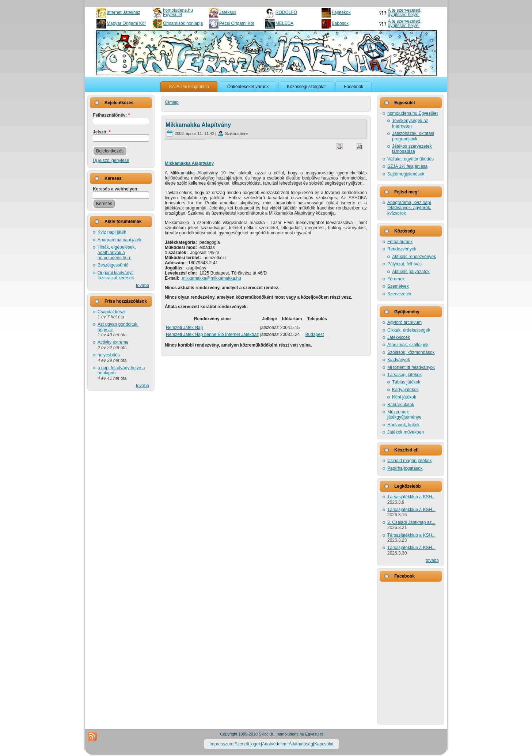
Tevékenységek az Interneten (410, 123)
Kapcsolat (324, 744)
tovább (142, 286)
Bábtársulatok (401, 405)
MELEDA (284, 23)
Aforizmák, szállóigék (408, 345)
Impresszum (221, 744)
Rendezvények (402, 249)
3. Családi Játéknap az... (411, 522)
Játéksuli (228, 12)
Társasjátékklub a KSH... (411, 497)
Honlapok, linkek (403, 425)
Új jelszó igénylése (111, 160)
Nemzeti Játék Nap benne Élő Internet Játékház (212, 334)
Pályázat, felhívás (404, 264)
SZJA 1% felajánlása (407, 166)
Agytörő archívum (404, 322)
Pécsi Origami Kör (237, 23)
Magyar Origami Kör (126, 23)
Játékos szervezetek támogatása (412, 149)
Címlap (172, 102)
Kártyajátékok (405, 390)
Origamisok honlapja (183, 23)
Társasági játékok (404, 375)
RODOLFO (286, 12)
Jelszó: (102, 132)
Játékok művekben (406, 432)
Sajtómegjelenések (406, 174)
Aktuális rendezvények (414, 257)
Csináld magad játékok (409, 461)
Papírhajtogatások (405, 468)
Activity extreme (113, 342)
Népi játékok (404, 397)
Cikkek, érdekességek (409, 330)
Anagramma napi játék (119, 240)
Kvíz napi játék (112, 232)
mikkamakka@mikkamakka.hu (212, 278)
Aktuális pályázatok (411, 272)
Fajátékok (341, 12)
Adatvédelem (275, 744)
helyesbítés (109, 355)
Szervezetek (399, 294)
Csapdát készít (112, 312)
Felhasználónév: (111, 115)
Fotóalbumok (400, 242)
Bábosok (340, 23)
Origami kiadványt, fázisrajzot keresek (116, 275)
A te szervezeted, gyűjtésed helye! (405, 12)
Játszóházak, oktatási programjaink (413, 136)
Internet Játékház (123, 12)
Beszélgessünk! (113, 265)
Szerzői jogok (248, 744)
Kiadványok (399, 360)
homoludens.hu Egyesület (178, 12)
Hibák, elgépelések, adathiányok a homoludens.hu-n (117, 252)
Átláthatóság (301, 744)
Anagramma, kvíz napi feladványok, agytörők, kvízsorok (409, 208)
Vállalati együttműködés (411, 159)
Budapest (315, 334)
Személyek (398, 286)
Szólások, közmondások (411, 352)
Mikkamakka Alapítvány (198, 125)
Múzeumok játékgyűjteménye (404, 415)
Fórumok (396, 279)
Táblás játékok (406, 382)
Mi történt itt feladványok (411, 367)
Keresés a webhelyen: (116, 189)
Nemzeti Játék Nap (184, 328)
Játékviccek (399, 337)
